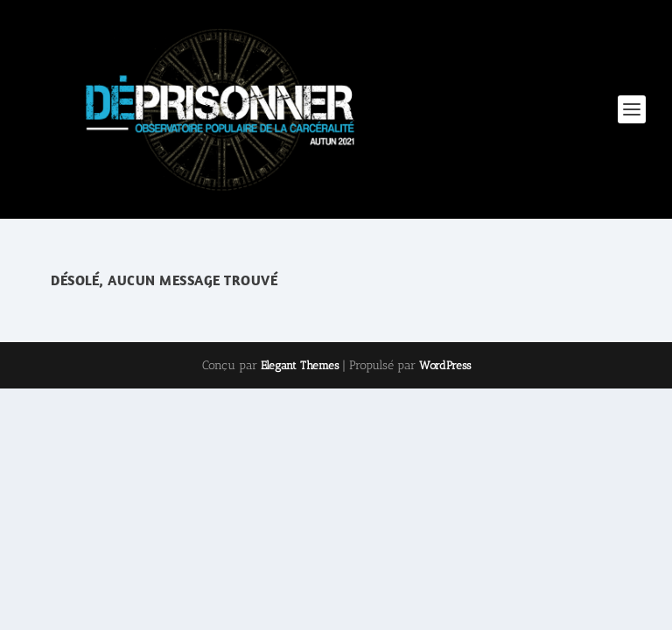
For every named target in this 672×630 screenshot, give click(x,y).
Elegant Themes (300, 365)
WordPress (445, 365)
